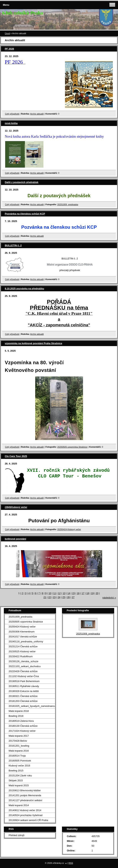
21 (45, 597)
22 (50, 597)
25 (64, 597)
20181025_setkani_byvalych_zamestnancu (32, 706)
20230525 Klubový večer (22, 651)
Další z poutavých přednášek (22, 182)
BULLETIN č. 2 (13, 245)
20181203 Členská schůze (23, 701)
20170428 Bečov (18, 741)
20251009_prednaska (68, 204)
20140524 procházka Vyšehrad (26, 815)
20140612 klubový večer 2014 (25, 810)
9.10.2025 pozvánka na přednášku (24, 289)
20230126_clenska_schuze (23, 661)
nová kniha (11, 123)
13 (64, 593)
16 (78, 593)
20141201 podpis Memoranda (25, 795)
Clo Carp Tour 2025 (16, 456)
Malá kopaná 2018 (19, 711)
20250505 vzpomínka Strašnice (72, 447)
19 (92, 593)
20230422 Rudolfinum (21, 656)
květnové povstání (15, 539)
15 (73, 593)
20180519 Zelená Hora (21, 721)
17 (83, 593)
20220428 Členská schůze (23, 671)
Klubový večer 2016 (19, 766)
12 (59, 593)
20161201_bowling (19, 746)
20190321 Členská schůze (23, 696)
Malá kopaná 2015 (19, 785)
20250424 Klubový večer (69, 529)
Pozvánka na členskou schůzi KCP (25, 214)
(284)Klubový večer (16, 507)
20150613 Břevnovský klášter (25, 790)
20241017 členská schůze (23, 637)
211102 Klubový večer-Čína (24, 676)
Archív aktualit (37, 114)
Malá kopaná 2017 (19, 736)
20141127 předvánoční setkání (25, 800)
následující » (109, 598)
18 (88, 593)
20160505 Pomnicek (20, 761)
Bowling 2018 (16, 716)
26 (68, 597)
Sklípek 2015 (16, 780)
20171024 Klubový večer (22, 731)
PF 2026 (9, 49)
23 (54, 597)
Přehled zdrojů (17, 835)
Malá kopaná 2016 (19, 751)
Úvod (7, 33)
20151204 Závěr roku (20, 776)
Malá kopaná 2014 (19, 805)
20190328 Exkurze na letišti (24, 691)
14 (69, 593)
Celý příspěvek (12, 114)
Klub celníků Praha (22, 13)
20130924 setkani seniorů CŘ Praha (28, 820)
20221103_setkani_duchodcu (25, 666)
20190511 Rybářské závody (24, 686)
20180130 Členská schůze (23, 726)
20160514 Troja (17, 756)
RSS (71, 863)
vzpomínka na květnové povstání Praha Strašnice (33, 343)
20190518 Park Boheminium (24, 681)
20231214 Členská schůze (23, 646)
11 (55, 593)
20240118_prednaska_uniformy (26, 642)
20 (97, 593)
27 (73, 597)
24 (59, 597)
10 (50, 593)
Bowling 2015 (16, 771)
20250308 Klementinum (22, 632)
